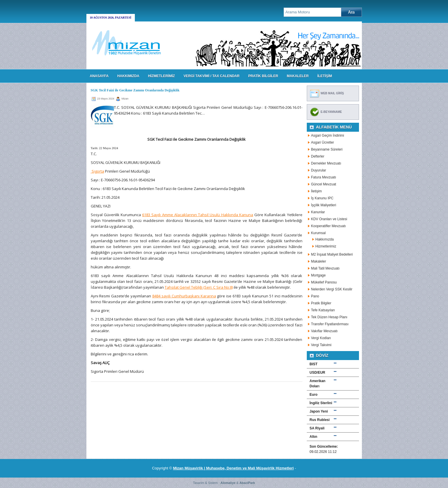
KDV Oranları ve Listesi (329, 219)
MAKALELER (298, 76)
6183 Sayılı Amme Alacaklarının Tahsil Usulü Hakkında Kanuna (198, 215)
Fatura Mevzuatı (324, 177)
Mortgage (319, 275)
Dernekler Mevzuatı (326, 163)
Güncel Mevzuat (324, 184)
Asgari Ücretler (323, 142)
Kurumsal (319, 233)
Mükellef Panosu (324, 282)
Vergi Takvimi (321, 345)
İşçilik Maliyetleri (324, 205)
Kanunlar (318, 212)
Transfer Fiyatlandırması (330, 324)
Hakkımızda (325, 239)
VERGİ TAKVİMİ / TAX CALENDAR (212, 76)
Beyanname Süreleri (327, 149)
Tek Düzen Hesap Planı (329, 317)
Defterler (318, 156)
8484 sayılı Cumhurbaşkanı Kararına (184, 296)
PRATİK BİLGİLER (263, 76)
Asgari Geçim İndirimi (328, 135)
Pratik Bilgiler (321, 303)
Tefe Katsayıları (323, 310)
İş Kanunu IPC (322, 198)
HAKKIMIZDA (128, 76)
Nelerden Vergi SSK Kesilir (332, 289)
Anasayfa (99, 76)
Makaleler (319, 261)
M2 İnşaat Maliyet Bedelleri (332, 254)
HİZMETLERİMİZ (161, 76)
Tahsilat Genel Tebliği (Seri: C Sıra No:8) (199, 287)
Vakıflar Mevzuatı (324, 331)
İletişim (316, 191)
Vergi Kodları (321, 338)
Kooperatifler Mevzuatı (329, 226)
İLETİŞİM (325, 76)
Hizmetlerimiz (326, 246)
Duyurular (319, 170)
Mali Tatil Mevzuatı (325, 268)
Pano (315, 296)
